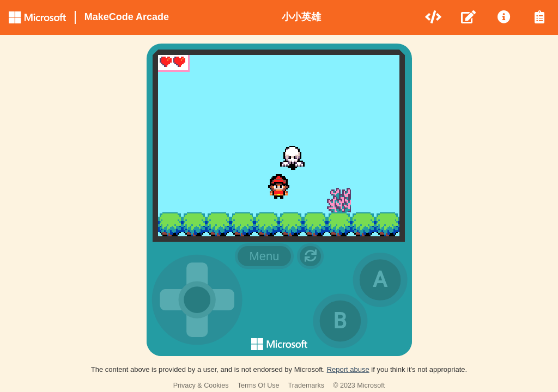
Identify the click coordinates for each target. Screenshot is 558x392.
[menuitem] (434, 17)
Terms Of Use (259, 385)
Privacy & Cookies (201, 385)
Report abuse (348, 369)
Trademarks (307, 385)
